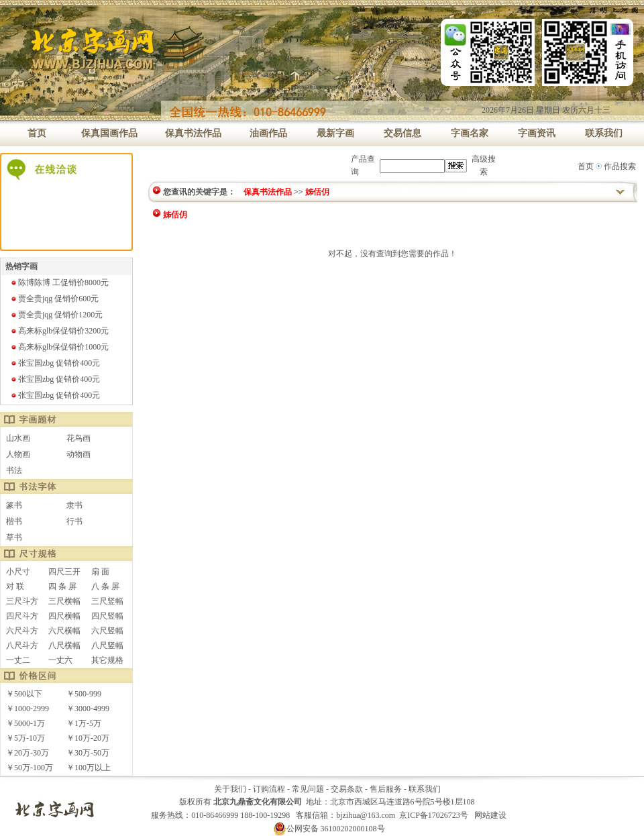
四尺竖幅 (107, 616)
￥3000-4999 (88, 709)
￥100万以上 (89, 768)
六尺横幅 (64, 631)
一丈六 (60, 660)
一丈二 (18, 660)
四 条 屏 (62, 586)
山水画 (18, 438)
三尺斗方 (22, 601)
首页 (586, 166)
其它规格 (107, 660)
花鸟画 (78, 438)
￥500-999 (84, 694)
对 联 (15, 586)
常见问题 (308, 789)
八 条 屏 (105, 586)
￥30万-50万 (88, 753)
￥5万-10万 (25, 738)
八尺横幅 (64, 645)
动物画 (78, 454)
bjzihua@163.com (366, 815)
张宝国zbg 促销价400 (55, 363)
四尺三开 (64, 572)
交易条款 (347, 789)
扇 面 (100, 572)
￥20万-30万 (28, 753)
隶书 (74, 505)
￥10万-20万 (88, 738)
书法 (14, 470)
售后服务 (386, 789)
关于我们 (230, 789)
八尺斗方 (22, 645)
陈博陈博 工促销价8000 (59, 282)
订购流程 (269, 789)
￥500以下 (24, 694)
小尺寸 (18, 572)
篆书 (14, 505)
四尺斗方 (22, 616)
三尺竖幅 (107, 601)
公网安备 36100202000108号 (329, 829)
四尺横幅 (64, 616)
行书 (74, 521)
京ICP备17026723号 (434, 815)
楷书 (14, 521)
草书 (14, 537)
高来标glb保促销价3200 (59, 331)
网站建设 (490, 815)
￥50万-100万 (30, 768)
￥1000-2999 (28, 709)
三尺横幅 (64, 601)
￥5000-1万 (25, 723)
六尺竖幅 (107, 631)
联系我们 (425, 789)
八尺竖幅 (107, 645)
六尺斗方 (22, 631)
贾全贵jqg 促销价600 (54, 299)
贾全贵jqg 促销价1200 (56, 315)
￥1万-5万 (84, 723)
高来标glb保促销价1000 (59, 347)
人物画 (18, 454)
